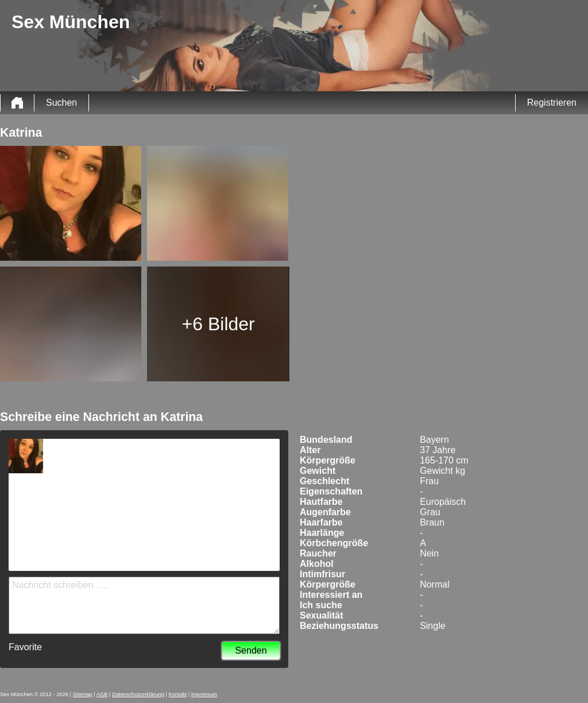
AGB (102, 694)
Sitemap (83, 694)
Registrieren (552, 103)
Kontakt (178, 694)
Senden (251, 650)
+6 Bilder (218, 324)
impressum (204, 694)
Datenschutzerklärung (138, 694)
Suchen (61, 103)
